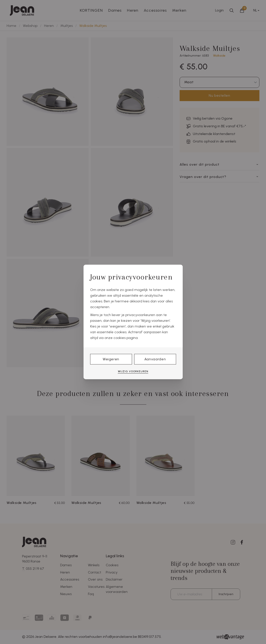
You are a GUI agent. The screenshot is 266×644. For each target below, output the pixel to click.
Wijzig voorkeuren (133, 371)
